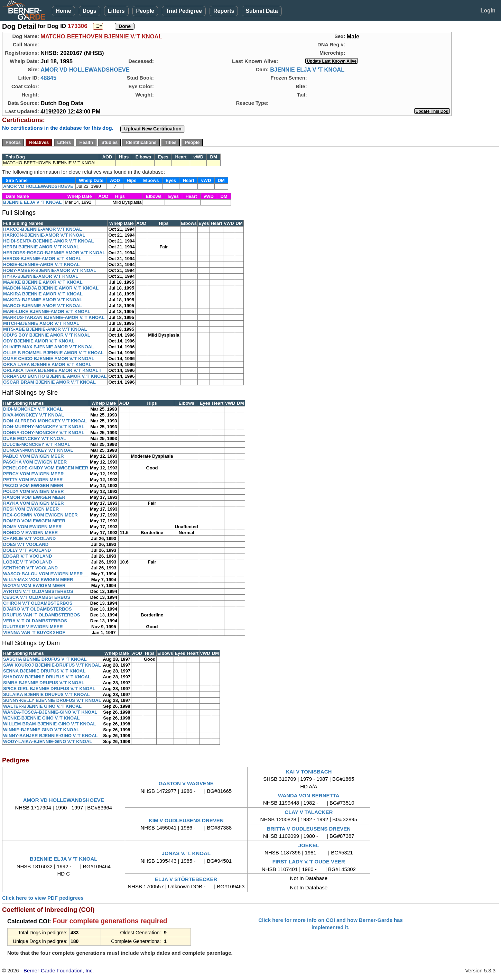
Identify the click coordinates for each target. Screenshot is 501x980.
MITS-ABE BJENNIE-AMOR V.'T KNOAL (45, 329)
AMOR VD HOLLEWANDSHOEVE (85, 70)
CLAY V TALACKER (309, 812)
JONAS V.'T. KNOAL (186, 853)
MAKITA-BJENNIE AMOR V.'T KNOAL (43, 300)
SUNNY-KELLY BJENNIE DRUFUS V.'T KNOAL (52, 700)
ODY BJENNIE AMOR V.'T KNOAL (39, 341)
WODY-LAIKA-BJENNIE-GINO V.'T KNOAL (48, 741)
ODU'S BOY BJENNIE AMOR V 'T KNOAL (47, 335)
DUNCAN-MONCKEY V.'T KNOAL (38, 450)
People (145, 11)
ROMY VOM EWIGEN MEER (33, 527)
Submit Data (262, 11)
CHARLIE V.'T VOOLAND (29, 538)
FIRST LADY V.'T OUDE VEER (309, 862)
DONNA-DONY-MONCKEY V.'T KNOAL (44, 433)
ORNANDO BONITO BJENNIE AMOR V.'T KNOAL (55, 376)
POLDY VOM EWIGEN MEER (33, 491)
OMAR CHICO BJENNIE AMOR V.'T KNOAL (49, 359)
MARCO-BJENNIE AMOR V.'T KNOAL (43, 306)
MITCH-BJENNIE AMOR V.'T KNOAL (41, 323)
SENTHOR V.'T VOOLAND (30, 568)
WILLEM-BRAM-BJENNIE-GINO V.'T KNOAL (49, 724)
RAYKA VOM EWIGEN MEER (33, 503)
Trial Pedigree (184, 11)
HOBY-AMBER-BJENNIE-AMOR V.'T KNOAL (50, 270)
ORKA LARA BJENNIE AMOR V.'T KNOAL (47, 364)
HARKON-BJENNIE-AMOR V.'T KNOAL (44, 235)
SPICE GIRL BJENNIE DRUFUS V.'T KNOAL (49, 689)
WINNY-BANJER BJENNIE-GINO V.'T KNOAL (50, 736)
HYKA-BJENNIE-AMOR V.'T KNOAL (41, 276)
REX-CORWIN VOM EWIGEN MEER (40, 515)
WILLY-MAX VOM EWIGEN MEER (38, 580)
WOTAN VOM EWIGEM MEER (34, 585)
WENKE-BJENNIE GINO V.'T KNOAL (41, 718)
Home (63, 11)
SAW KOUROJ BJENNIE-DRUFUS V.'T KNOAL (52, 665)
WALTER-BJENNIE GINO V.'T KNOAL (42, 706)
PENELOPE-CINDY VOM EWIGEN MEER (46, 468)
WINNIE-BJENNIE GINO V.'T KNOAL (41, 730)
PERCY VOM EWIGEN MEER (33, 474)
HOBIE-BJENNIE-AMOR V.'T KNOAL (41, 264)
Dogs (90, 11)
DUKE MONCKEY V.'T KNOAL (35, 438)
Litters (116, 11)
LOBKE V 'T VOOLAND (27, 562)
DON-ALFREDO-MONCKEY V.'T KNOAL (45, 421)
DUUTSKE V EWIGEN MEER (33, 627)
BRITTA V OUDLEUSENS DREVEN (309, 829)
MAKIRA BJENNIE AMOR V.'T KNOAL (43, 294)
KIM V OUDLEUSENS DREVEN (186, 820)
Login (488, 11)
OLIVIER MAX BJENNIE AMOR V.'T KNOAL (49, 347)
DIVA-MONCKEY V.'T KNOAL (34, 415)
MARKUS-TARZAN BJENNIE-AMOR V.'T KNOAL (54, 317)
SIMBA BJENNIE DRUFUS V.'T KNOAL (44, 683)
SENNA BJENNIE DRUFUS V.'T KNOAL (44, 671)
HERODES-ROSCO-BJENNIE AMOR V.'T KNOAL (54, 253)
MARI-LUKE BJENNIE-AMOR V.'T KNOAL (47, 312)
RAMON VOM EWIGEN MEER (34, 497)
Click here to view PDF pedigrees (43, 898)
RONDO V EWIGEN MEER (30, 533)
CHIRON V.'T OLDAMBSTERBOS (38, 603)
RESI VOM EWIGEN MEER (31, 509)
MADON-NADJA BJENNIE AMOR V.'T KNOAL (51, 288)
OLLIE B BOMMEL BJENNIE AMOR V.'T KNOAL (53, 353)
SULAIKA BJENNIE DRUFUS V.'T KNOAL (47, 694)
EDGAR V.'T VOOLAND (27, 556)
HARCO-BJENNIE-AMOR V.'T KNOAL (43, 229)
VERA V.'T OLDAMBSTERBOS (35, 621)
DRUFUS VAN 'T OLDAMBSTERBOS (41, 615)
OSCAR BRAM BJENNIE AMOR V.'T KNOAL (49, 382)
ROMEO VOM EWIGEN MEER (34, 521)
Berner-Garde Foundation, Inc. (59, 970)
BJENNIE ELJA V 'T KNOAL (307, 70)
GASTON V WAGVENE (186, 783)
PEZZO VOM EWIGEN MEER (33, 486)
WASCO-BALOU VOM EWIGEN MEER (43, 574)
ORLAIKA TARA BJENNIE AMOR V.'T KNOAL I (52, 370)
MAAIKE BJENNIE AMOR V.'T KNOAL (43, 282)
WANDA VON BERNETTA (309, 795)
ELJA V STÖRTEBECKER (186, 879)
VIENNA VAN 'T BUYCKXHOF (34, 633)
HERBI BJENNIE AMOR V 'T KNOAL (41, 247)
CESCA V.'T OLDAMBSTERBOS (37, 597)
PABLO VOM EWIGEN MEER (33, 456)
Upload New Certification (153, 129)
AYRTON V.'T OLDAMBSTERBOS (38, 591)
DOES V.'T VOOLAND (26, 544)
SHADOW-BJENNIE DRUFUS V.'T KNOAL (47, 677)
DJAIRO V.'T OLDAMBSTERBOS (37, 609)
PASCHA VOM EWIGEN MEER (35, 462)
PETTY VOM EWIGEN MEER (33, 480)
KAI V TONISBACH (309, 772)
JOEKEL (309, 845)
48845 (48, 78)
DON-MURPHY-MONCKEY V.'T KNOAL (44, 427)
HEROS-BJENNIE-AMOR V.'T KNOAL (42, 259)
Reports (224, 11)
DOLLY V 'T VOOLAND (27, 550)
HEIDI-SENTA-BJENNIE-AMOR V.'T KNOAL (48, 241)
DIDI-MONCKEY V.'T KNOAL (33, 409)
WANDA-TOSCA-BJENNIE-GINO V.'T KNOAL (50, 712)
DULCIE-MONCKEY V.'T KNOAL (37, 444)
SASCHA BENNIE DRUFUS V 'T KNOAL (45, 659)
